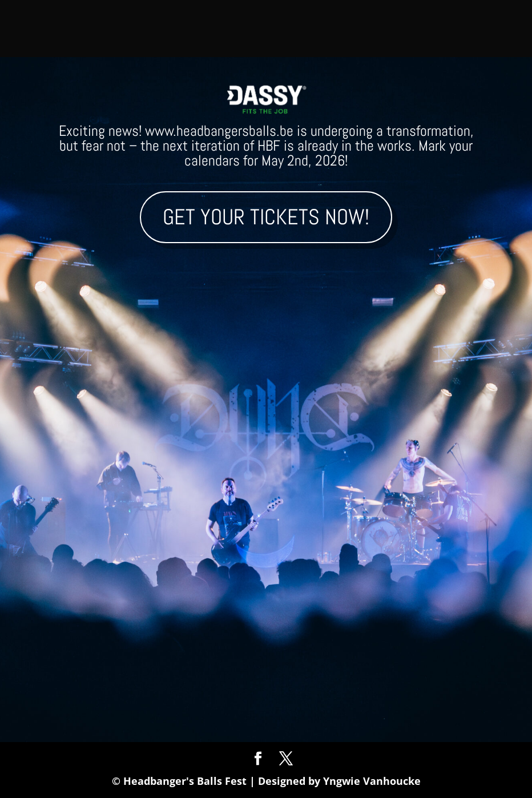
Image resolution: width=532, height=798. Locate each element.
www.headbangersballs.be (219, 131)
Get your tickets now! (266, 217)
